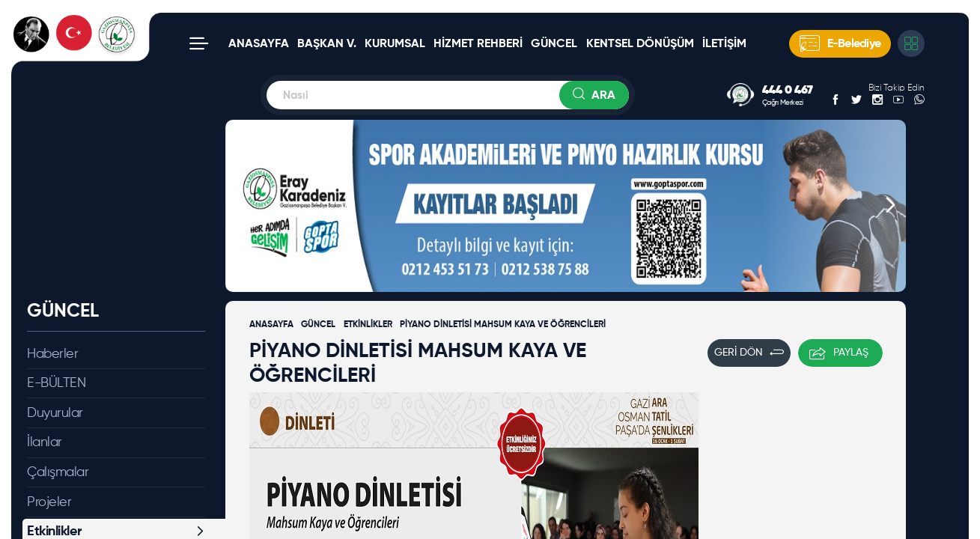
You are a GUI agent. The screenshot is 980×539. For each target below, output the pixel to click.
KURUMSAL (395, 44)
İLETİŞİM (724, 44)
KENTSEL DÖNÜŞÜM (640, 44)
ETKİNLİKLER (368, 325)
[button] (241, 206)
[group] (566, 206)
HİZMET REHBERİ (478, 44)
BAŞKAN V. (327, 44)
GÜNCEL (554, 44)
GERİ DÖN (749, 353)
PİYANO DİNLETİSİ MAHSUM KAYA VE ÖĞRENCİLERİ (503, 325)
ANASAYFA (259, 44)
